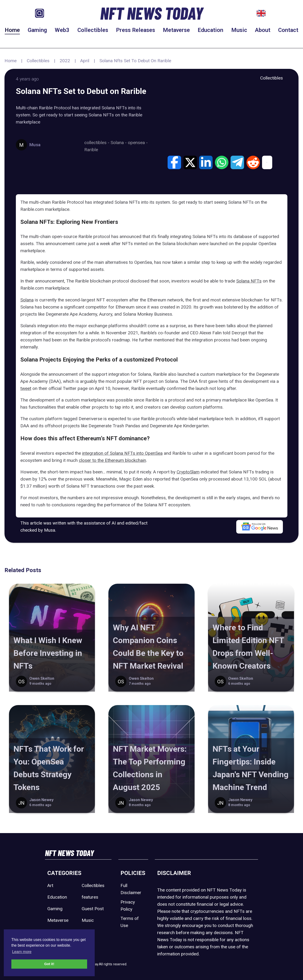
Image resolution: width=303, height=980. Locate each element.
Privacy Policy (128, 906)
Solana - (119, 143)
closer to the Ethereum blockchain (112, 460)
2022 (65, 61)
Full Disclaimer (131, 889)
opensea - (138, 143)
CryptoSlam (188, 472)
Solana (27, 300)
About (263, 30)
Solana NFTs (249, 281)
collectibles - (97, 143)
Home (12, 30)
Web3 (62, 30)
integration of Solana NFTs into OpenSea (122, 453)
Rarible (91, 150)
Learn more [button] (22, 952)
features (90, 897)
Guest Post (93, 909)
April (85, 61)
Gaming (37, 30)
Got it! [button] (49, 964)
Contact (288, 30)
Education (210, 30)
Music (239, 30)
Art (50, 885)
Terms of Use (130, 922)
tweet (26, 388)
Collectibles (93, 30)
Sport (87, 932)
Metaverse (176, 30)
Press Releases (136, 30)
